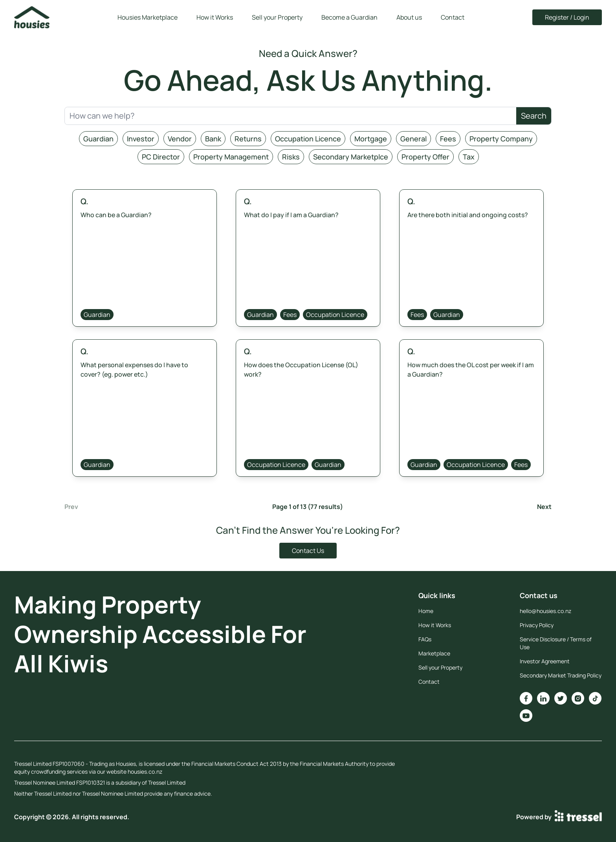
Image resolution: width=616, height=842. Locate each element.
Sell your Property (277, 17)
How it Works (215, 17)
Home (426, 611)
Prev (71, 507)
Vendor (180, 139)
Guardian (98, 139)
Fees (448, 139)
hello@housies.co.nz (545, 611)
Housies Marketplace (148, 17)
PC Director (161, 157)
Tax (469, 157)
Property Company (501, 139)
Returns (248, 139)
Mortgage (371, 139)
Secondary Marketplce (351, 157)
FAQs (425, 639)
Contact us (539, 595)
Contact (453, 17)
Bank (213, 139)
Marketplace (434, 653)
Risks (291, 157)
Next (544, 507)
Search (534, 116)
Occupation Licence (308, 139)
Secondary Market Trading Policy (561, 675)
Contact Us (308, 551)
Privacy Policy (537, 625)
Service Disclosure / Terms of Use (556, 643)
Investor (141, 139)
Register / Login (567, 17)
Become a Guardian (349, 17)
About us (409, 17)
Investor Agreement (545, 661)
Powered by (559, 817)
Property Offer (425, 157)
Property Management (231, 157)
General (413, 139)
